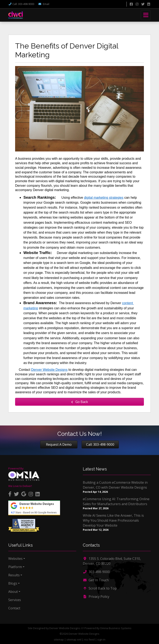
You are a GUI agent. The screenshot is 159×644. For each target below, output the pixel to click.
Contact (14, 608)
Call (21, 4)
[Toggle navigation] (146, 15)
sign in (101, 639)
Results (14, 575)
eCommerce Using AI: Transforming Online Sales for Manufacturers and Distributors (116, 501)
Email (44, 4)
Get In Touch (96, 580)
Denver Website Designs (65, 628)
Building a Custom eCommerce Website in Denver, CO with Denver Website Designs (115, 485)
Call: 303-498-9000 (100, 444)
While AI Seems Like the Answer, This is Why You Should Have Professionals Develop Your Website (113, 520)
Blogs (13, 583)
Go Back (80, 402)
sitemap (59, 639)
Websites (15, 559)
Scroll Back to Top (100, 588)
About (13, 592)
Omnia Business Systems (116, 628)
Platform (15, 567)
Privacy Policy (96, 597)
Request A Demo (59, 444)
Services (15, 600)
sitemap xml (74, 639)
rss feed (89, 639)
